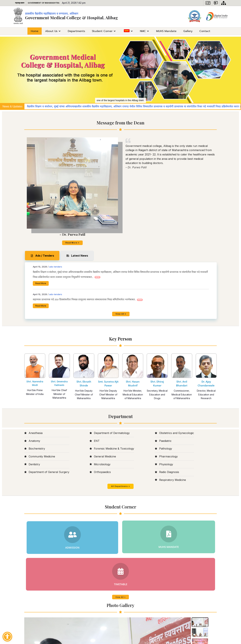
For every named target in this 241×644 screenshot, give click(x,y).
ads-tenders (154, 136)
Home (35, 31)
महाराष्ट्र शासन (20, 3)
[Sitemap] (224, 3)
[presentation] (29, 521)
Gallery (188, 31)
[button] (208, 3)
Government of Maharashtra (44, 3)
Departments (76, 31)
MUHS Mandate (166, 31)
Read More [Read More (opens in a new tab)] (139, 163)
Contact (205, 31)
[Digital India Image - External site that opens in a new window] (217, 16)
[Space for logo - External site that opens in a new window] (195, 16)
